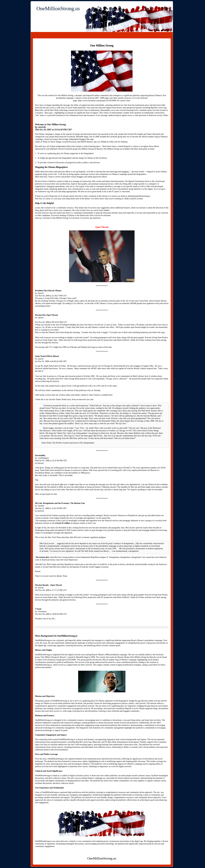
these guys (49, 113)
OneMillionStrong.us (58, 9)
